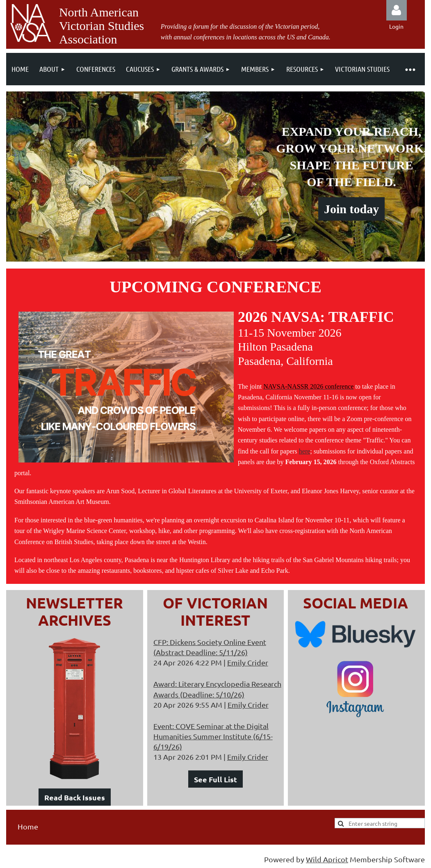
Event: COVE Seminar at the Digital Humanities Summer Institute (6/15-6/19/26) (213, 736)
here (305, 451)
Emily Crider (248, 662)
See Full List (215, 779)
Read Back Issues (75, 797)
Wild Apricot (327, 859)
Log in (397, 10)
